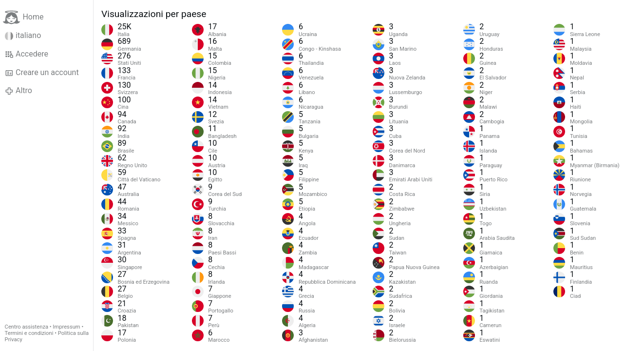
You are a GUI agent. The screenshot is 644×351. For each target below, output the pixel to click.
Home (23, 17)
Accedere (27, 54)
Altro (19, 91)
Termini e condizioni (29, 333)
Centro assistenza (27, 327)
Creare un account (42, 73)
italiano (23, 36)
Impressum (66, 327)
